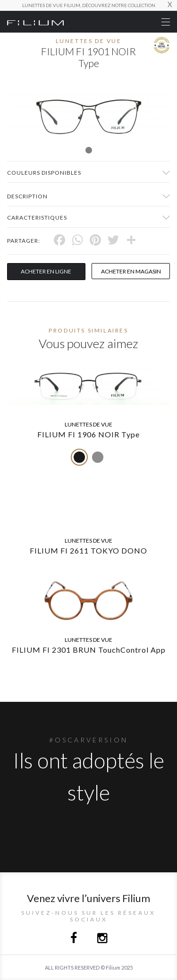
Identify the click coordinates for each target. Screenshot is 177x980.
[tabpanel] (88, 115)
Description (27, 196)
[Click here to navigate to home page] (35, 22)
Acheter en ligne (46, 271)
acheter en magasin (131, 271)
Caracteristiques (37, 217)
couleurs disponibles (44, 173)
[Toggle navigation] (166, 22)
